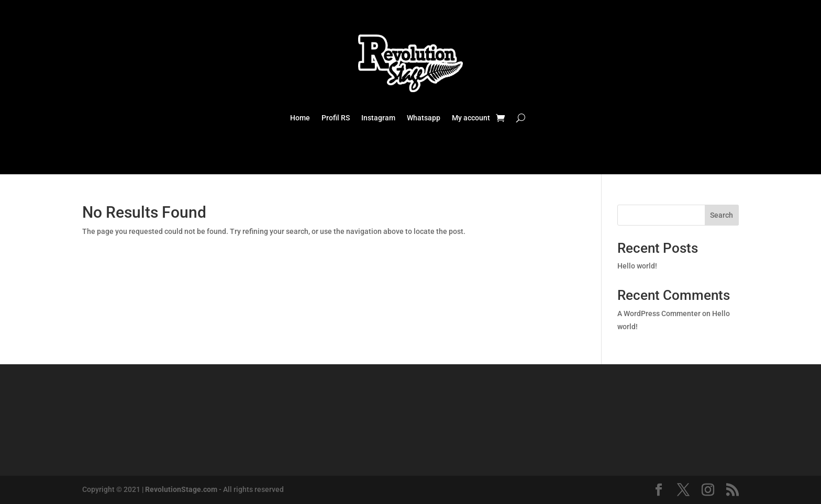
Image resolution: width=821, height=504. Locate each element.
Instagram (378, 118)
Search (722, 215)
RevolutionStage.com (181, 489)
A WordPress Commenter (659, 313)
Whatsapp (424, 118)
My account (471, 118)
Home (300, 118)
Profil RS (336, 118)
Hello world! (637, 266)
